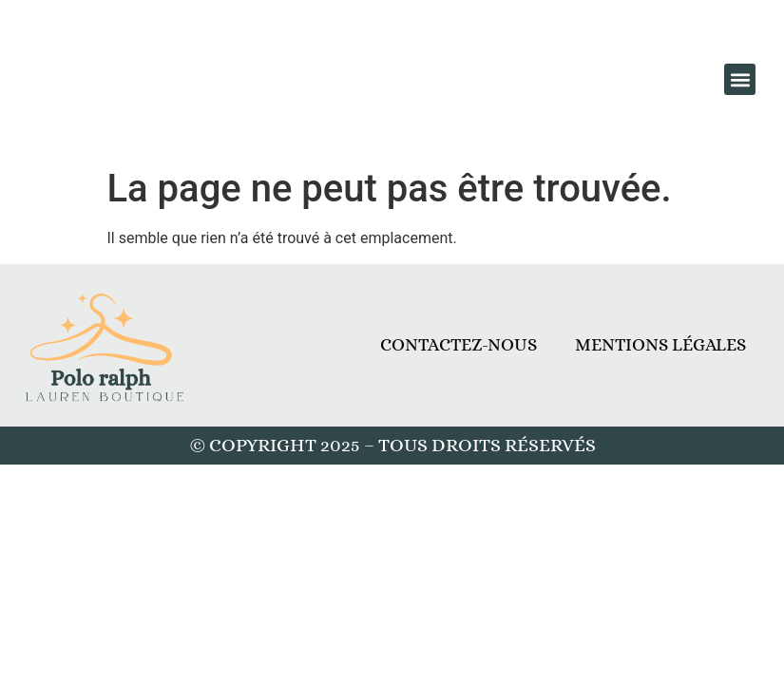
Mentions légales (660, 344)
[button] (740, 79)
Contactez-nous (459, 344)
